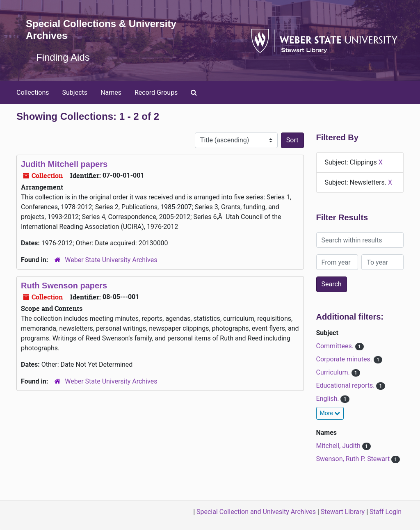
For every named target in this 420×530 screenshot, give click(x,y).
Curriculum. (334, 372)
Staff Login (386, 512)
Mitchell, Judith (339, 446)
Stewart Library (343, 512)
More (330, 413)
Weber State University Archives (111, 260)
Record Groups (156, 93)
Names (111, 93)
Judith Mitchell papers (64, 164)
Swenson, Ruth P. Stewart (354, 459)
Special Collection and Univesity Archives (256, 512)
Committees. (336, 346)
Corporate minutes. (345, 359)
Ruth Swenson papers (64, 286)
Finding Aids (63, 57)
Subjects (75, 93)
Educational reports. (346, 385)
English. (329, 399)
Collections (33, 93)
